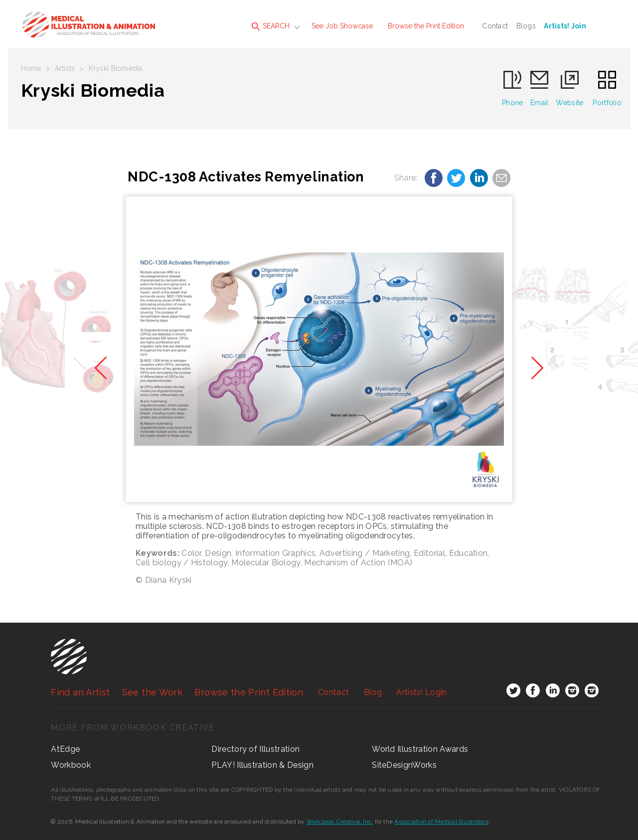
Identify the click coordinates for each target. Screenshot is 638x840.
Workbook (71, 765)
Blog (373, 692)
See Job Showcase (342, 26)
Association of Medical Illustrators (441, 822)
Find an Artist (80, 692)
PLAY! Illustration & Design (262, 765)
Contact (495, 26)
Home (31, 68)
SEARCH (271, 26)
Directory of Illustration (255, 749)
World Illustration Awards (420, 749)
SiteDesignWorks (404, 765)
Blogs (526, 26)
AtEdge (65, 749)
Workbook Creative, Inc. (340, 822)
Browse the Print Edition (426, 26)
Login (421, 692)
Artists (65, 68)
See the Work (152, 692)
